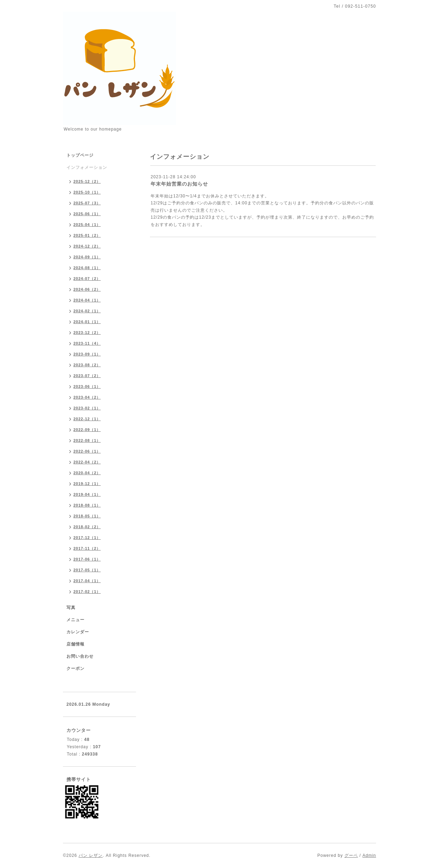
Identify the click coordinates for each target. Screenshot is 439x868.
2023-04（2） (87, 397)
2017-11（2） (87, 548)
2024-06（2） (87, 289)
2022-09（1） (87, 430)
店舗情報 (75, 644)
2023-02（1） (87, 408)
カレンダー (78, 632)
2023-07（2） (87, 376)
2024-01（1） (87, 322)
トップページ (80, 155)
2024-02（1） (87, 311)
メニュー (75, 620)
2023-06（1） (87, 386)
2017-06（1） (87, 559)
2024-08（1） (87, 268)
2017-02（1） (87, 592)
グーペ (351, 855)
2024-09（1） (87, 257)
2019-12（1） (87, 484)
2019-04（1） (87, 494)
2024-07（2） (87, 279)
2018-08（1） (87, 505)
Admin (369, 855)
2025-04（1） (87, 225)
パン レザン (91, 855)
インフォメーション (87, 167)
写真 (71, 608)
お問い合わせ (80, 656)
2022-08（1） (87, 440)
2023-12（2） (87, 333)
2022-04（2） (87, 462)
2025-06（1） (87, 214)
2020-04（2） (87, 473)
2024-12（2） (87, 246)
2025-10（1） (87, 192)
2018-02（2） (87, 527)
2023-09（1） (87, 354)
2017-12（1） (87, 538)
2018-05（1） (87, 516)
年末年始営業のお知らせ (179, 184)
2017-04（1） (87, 581)
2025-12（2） (87, 181)
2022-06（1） (87, 451)
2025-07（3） (87, 203)
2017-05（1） (87, 570)
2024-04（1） (87, 300)
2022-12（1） (87, 419)
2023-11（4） (87, 343)
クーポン (75, 668)
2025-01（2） (87, 235)
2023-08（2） (87, 365)
